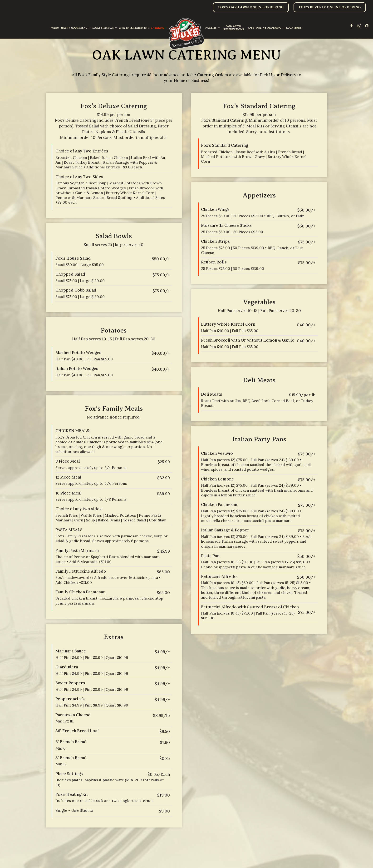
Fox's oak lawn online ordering (251, 7)
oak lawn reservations (233, 28)
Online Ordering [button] (270, 28)
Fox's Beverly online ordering (330, 7)
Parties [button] (212, 28)
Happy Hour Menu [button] (76, 28)
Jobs (251, 28)
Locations (294, 28)
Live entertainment (134, 28)
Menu (55, 28)
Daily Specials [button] (105, 28)
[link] (186, 34)
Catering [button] (159, 28)
